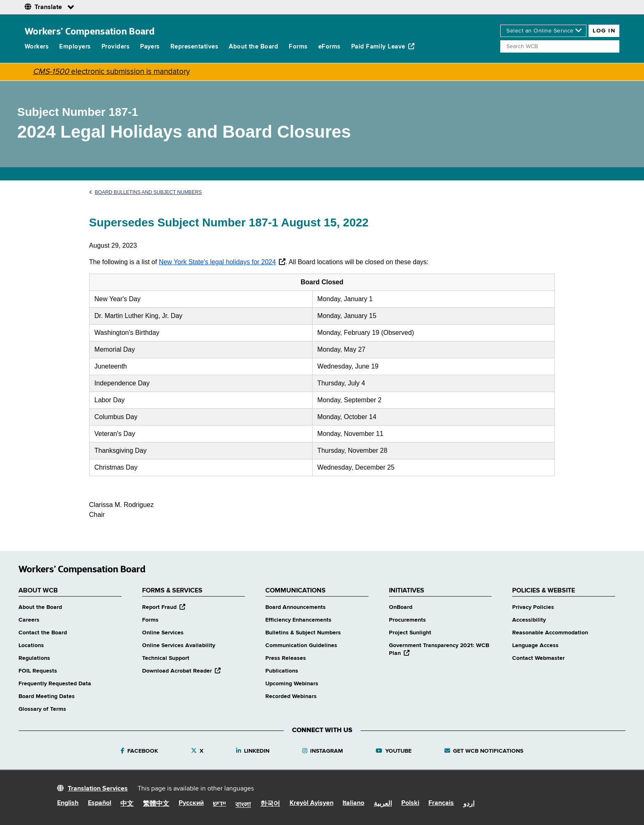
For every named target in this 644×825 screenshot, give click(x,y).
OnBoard (401, 607)
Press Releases (286, 658)
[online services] (543, 31)
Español (100, 803)
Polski (410, 803)
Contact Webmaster (538, 658)
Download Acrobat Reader (181, 671)
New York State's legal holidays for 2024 (217, 262)
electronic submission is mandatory (111, 72)
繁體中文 (156, 804)
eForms (329, 47)
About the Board (253, 47)
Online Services (163, 633)
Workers (37, 47)
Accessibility (529, 620)
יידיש (219, 804)
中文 (127, 804)
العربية (383, 804)
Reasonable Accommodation (550, 633)
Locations (31, 645)
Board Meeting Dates (47, 696)
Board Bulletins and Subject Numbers (146, 192)
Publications (282, 671)
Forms (298, 47)
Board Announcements (296, 607)
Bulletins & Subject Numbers (303, 633)
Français (441, 803)
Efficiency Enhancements (298, 620)
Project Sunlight (410, 633)
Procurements (407, 620)
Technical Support (166, 658)
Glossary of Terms (42, 709)
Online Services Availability (179, 645)
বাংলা (243, 805)
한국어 (270, 804)
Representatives (194, 47)
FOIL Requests (38, 671)
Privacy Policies (533, 607)
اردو (469, 804)
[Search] (560, 46)
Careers (29, 620)
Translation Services (98, 789)
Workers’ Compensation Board (90, 31)
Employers (75, 47)
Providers (115, 47)
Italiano (353, 803)
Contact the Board (43, 633)
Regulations (34, 658)
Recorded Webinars (291, 696)
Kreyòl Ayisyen (312, 803)
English (68, 803)
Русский (191, 803)
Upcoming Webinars (292, 684)
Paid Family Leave (383, 46)
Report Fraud (164, 607)
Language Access (535, 645)
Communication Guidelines (301, 645)
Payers (150, 47)
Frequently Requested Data (55, 684)
